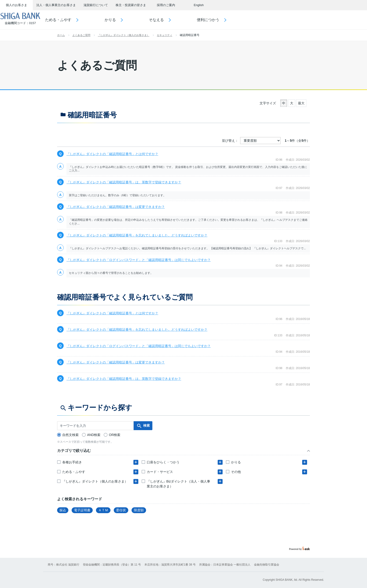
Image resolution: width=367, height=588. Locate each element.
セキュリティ (165, 35)
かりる (123, 20)
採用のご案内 (166, 5)
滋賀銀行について (96, 5)
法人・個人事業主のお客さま (56, 5)
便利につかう (221, 20)
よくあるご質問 (81, 35)
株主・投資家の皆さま (131, 5)
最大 (301, 103)
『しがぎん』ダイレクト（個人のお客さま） (124, 35)
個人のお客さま (17, 5)
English (199, 5)
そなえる (170, 20)
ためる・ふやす (72, 20)
